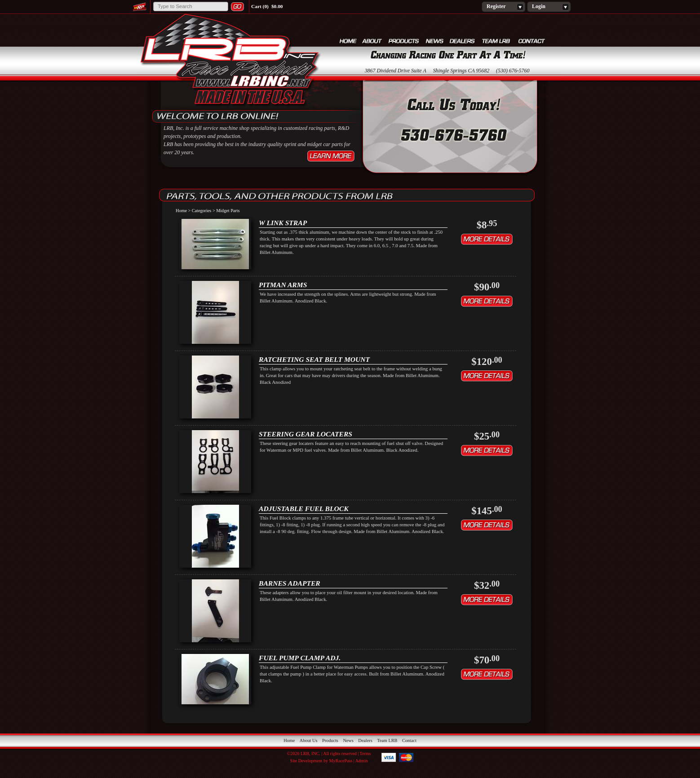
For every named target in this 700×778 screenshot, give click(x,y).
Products (404, 41)
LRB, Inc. (230, 61)
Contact (532, 41)
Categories (202, 211)
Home (348, 41)
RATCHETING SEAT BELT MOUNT (314, 359)
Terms (366, 754)
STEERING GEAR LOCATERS (306, 434)
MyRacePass (341, 761)
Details (487, 239)
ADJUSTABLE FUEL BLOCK (304, 509)
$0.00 (277, 6)
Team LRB (497, 41)
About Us (372, 41)
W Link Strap (283, 223)
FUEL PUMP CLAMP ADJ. (300, 658)
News (435, 41)
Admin (362, 761)
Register (503, 7)
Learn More (331, 156)
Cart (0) (260, 6)
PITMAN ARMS (283, 285)
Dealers (463, 41)
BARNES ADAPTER (290, 583)
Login (549, 7)
